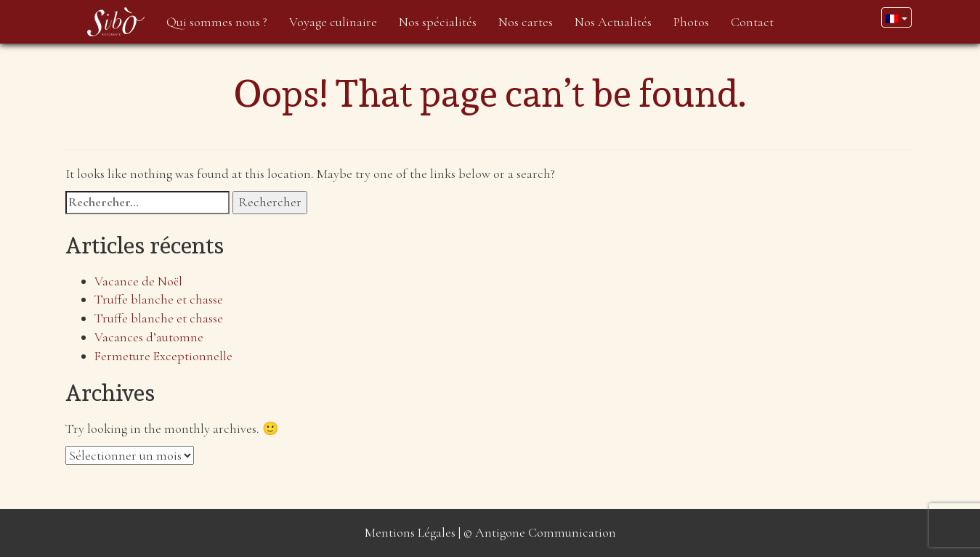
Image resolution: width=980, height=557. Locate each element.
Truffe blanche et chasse (159, 299)
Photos (691, 22)
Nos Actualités (613, 22)
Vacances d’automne (149, 337)
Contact (752, 22)
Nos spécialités (438, 22)
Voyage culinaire (333, 22)
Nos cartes (526, 22)
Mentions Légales (410, 532)
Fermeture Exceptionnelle (163, 356)
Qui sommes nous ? (217, 22)
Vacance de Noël (138, 281)
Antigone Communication (546, 532)
